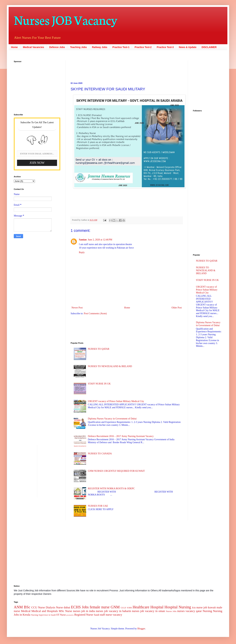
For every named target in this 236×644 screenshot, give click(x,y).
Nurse (69, 611)
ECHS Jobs (80, 607)
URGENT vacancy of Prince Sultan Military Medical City (116, 401)
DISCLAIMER (209, 47)
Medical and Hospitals (45, 611)
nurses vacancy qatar (189, 611)
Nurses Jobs (171, 611)
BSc (27, 607)
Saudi (96, 615)
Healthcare (141, 607)
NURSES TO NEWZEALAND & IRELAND (110, 366)
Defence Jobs (57, 47)
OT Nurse (61, 615)
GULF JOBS (126, 608)
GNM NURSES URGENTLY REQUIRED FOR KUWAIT (116, 471)
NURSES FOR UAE (98, 506)
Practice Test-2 (143, 47)
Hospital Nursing (178, 607)
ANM (18, 607)
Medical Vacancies (34, 47)
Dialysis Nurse (54, 607)
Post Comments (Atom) (95, 313)
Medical (26, 611)
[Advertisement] (105, 68)
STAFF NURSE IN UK (99, 384)
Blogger (141, 629)
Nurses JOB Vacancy (66, 19)
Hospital (157, 607)
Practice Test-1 (121, 47)
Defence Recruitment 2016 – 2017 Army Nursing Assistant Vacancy (121, 436)
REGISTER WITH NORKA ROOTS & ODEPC (111, 489)
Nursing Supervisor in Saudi (43, 615)
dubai (67, 607)
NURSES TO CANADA (100, 454)
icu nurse (197, 607)
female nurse (100, 607)
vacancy (117, 615)
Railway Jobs (100, 47)
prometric (70, 615)
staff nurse (106, 615)
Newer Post (77, 308)
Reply (82, 252)
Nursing (207, 611)
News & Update (188, 47)
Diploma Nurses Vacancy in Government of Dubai (112, 419)
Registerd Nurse (84, 615)
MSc (61, 611)
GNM (115, 607)
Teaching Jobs (78, 47)
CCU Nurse (38, 607)
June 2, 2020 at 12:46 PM (100, 240)
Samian (83, 240)
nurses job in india (84, 611)
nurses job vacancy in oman (148, 611)
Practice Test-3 (165, 47)
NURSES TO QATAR (99, 349)
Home (14, 47)
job (205, 607)
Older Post (177, 308)
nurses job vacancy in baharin (113, 611)
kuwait (212, 607)
